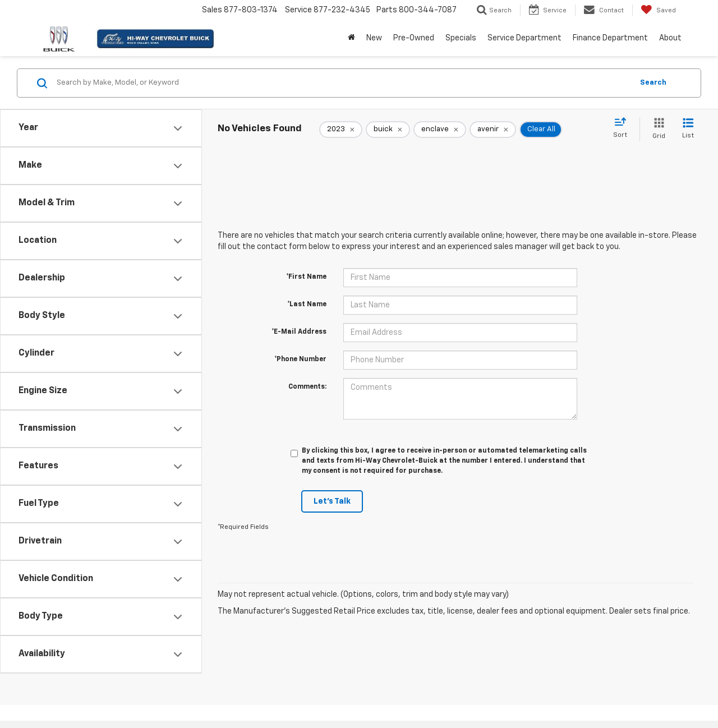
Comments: (307, 387)
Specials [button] (461, 38)
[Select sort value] (623, 128)
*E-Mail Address (299, 332)
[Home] (351, 38)
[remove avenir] (493, 130)
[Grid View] (657, 129)
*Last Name (307, 305)
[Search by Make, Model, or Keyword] (343, 83)
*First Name (306, 277)
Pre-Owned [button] (414, 38)
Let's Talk (332, 501)
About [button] (670, 38)
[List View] (688, 129)
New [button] (374, 38)
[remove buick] (388, 130)
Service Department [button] (524, 38)
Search (653, 83)
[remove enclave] (440, 130)
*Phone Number (300, 360)
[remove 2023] (341, 130)
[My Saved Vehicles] (658, 10)
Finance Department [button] (610, 38)
